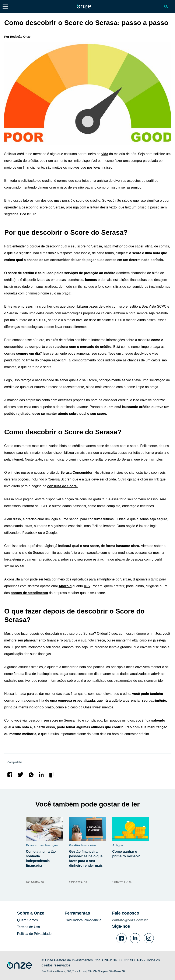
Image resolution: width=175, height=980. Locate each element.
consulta (110, 453)
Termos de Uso (29, 927)
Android (65, 586)
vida (105, 154)
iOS (87, 586)
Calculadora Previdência (83, 920)
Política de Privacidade (34, 934)
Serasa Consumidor (76, 473)
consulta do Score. (62, 486)
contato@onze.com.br (130, 920)
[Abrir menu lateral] (5, 6)
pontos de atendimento (29, 593)
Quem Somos (28, 920)
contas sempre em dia (22, 353)
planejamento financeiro (43, 640)
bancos (91, 280)
